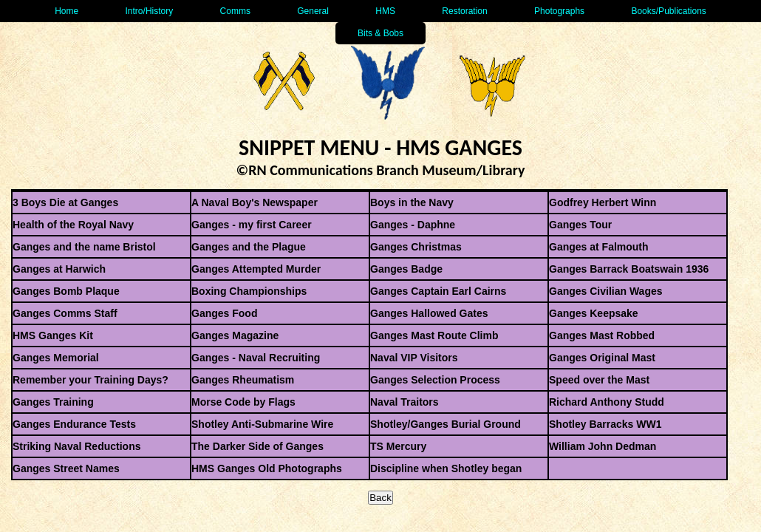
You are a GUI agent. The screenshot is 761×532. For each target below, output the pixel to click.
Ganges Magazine (235, 335)
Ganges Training (53, 402)
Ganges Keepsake (594, 313)
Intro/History (150, 11)
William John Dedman (603, 446)
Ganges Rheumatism (243, 380)
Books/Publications (668, 11)
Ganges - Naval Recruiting (256, 358)
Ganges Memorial (56, 358)
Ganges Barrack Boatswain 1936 (629, 269)
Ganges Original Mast (602, 358)
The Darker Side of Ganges (257, 446)
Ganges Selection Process (435, 380)
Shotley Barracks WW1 (605, 424)
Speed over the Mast (599, 380)
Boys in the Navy (412, 202)
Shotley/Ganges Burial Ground (446, 424)
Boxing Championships (249, 291)
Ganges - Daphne (413, 225)
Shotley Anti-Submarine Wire (262, 424)
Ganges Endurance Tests (74, 424)
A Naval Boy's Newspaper (255, 202)
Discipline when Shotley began (446, 468)
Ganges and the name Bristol (84, 247)
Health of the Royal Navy (73, 225)
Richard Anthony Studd (607, 402)
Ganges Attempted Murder (256, 269)
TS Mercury (398, 446)
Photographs (559, 11)
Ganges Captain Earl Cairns (438, 291)
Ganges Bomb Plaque (66, 291)
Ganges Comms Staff (65, 313)
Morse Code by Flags (243, 402)
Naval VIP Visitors (414, 358)
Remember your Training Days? (91, 380)
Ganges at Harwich (59, 269)
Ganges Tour (580, 225)
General (313, 11)
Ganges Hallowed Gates (429, 313)
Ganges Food (224, 313)
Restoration (464, 11)
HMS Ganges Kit (53, 335)
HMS (385, 11)
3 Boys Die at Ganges (65, 202)
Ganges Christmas (416, 247)
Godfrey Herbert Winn (603, 202)
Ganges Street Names (66, 468)
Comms (235, 11)
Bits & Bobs (380, 33)
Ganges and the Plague (249, 247)
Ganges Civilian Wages (606, 291)
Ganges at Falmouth (599, 247)
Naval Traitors (405, 402)
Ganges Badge (406, 269)
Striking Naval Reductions (76, 446)
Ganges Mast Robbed (602, 335)
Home (66, 11)
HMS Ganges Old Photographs (267, 468)
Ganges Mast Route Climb (434, 335)
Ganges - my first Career (252, 225)
